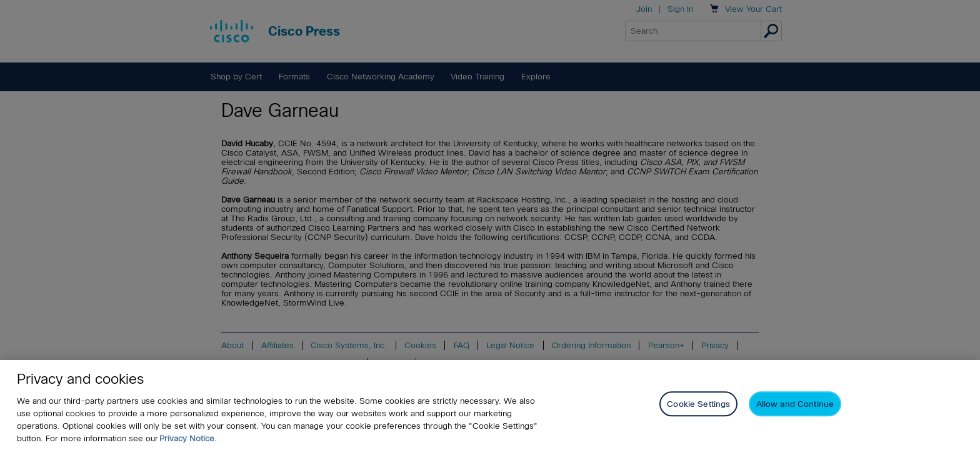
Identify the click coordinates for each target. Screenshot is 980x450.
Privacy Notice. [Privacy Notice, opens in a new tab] (188, 439)
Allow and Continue (795, 405)
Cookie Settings (698, 405)
